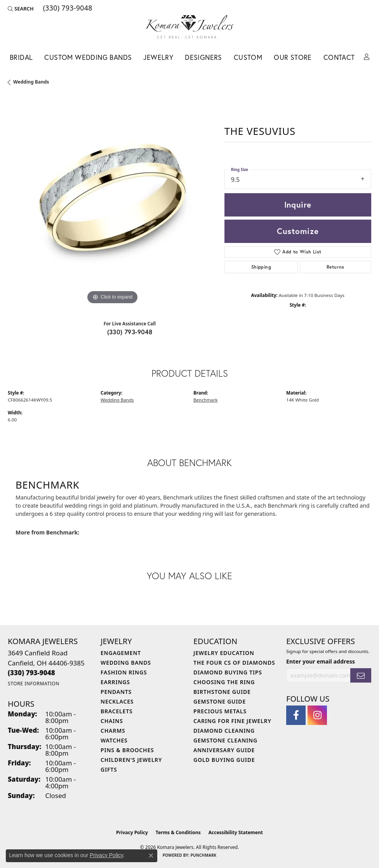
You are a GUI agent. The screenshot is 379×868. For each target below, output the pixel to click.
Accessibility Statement (236, 832)
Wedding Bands (31, 82)
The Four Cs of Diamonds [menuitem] (234, 663)
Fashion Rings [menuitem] (124, 672)
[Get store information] (34, 684)
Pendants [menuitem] (116, 692)
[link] (67, 9)
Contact (339, 57)
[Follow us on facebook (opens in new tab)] (296, 715)
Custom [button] (248, 57)
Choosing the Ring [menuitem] (224, 682)
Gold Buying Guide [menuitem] (224, 760)
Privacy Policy (132, 832)
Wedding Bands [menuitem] (126, 663)
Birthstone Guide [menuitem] (222, 692)
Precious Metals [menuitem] (220, 711)
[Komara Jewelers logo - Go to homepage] (190, 27)
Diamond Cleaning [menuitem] (224, 731)
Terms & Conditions (178, 832)
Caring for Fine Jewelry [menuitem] (232, 721)
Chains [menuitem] (112, 721)
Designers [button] (203, 57)
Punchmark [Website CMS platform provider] (204, 855)
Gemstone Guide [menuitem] (220, 701)
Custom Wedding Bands (88, 57)
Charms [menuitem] (113, 731)
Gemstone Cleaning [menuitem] (225, 740)
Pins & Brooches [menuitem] (127, 750)
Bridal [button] (21, 57)
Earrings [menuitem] (115, 682)
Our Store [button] (293, 57)
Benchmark (205, 400)
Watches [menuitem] (114, 740)
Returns (336, 267)
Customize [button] (298, 231)
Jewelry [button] (158, 57)
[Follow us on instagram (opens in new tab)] (317, 715)
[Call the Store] (31, 673)
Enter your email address (321, 661)
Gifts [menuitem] (109, 769)
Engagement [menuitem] (121, 653)
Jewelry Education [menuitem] (224, 653)
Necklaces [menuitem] (117, 701)
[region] (112, 202)
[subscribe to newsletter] (361, 675)
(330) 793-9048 (130, 332)
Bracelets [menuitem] (116, 711)
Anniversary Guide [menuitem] (224, 750)
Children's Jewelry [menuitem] (131, 760)
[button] (21, 9)
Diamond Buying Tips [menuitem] (228, 672)
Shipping (261, 267)
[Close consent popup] (151, 856)
